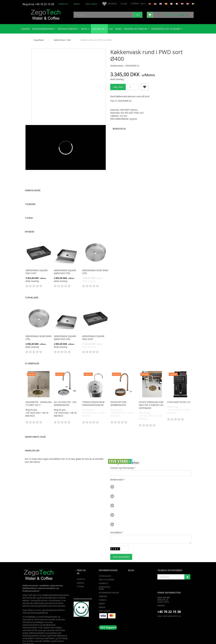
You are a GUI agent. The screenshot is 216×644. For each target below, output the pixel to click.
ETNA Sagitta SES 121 (179, 394)
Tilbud (29, 210)
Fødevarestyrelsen (83, 590)
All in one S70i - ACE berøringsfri (65, 395)
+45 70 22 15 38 (169, 603)
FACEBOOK (81, 571)
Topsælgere (32, 289)
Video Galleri (91, 4)
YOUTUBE (80, 578)
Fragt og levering (107, 572)
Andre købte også (35, 429)
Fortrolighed (105, 568)
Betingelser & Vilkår (105, 580)
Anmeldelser (32, 442)
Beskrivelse (119, 129)
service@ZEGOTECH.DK (172, 608)
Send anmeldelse (121, 549)
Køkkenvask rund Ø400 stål (95, 264)
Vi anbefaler (32, 355)
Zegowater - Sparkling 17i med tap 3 (39, 395)
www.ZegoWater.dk (39, 605)
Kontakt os (63, 4)
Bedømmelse (117, 471)
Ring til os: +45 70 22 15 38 (38, 4)
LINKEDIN (80, 575)
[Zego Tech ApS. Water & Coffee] (46, 14)
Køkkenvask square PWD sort (37, 264)
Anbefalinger (33, 182)
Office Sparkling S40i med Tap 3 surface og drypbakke (151, 397)
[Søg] (138, 15)
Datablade (103, 588)
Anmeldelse (116, 524)
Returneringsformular (107, 585)
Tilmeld (187, 569)
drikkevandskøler (37, 625)
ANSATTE (77, 4)
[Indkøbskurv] (170, 15)
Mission (102, 599)
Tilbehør (30, 196)
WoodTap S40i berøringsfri (118, 395)
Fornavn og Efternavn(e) (122, 460)
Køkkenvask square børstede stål (65, 264)
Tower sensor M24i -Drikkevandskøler (94, 395)
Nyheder (30, 224)
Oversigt (103, 592)
